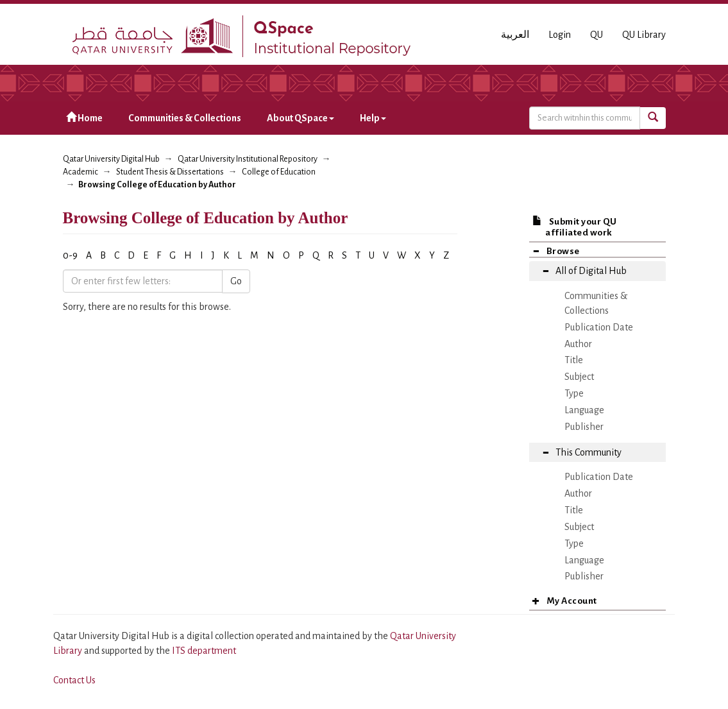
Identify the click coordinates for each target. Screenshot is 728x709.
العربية (515, 35)
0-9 (70, 255)
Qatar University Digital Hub (111, 159)
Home (84, 118)
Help (373, 118)
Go (236, 281)
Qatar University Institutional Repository (248, 159)
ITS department (204, 651)
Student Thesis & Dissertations (170, 172)
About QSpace (301, 118)
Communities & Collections (185, 118)
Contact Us (74, 680)
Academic (80, 172)
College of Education (279, 172)
